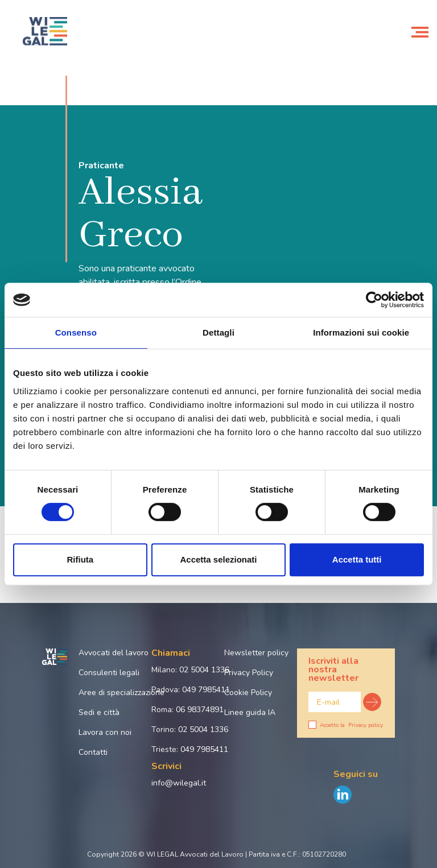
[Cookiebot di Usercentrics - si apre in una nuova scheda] (374, 300)
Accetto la (346, 725)
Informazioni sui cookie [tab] (361, 332)
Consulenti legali (109, 673)
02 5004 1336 (204, 670)
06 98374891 (200, 710)
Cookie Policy (248, 693)
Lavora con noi (105, 732)
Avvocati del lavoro (109, 653)
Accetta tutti (357, 559)
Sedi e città (99, 712)
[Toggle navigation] (420, 31)
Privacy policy (366, 725)
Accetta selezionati (218, 559)
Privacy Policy (249, 673)
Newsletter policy (255, 653)
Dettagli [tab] (218, 332)
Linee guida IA (250, 712)
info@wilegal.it (179, 783)
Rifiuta (80, 559)
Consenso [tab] (76, 332)
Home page (25, 61)
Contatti (93, 752)
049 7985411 (206, 690)
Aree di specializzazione (109, 693)
